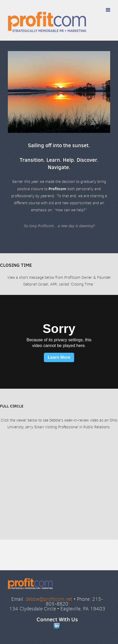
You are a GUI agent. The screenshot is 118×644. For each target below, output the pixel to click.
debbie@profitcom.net (49, 599)
